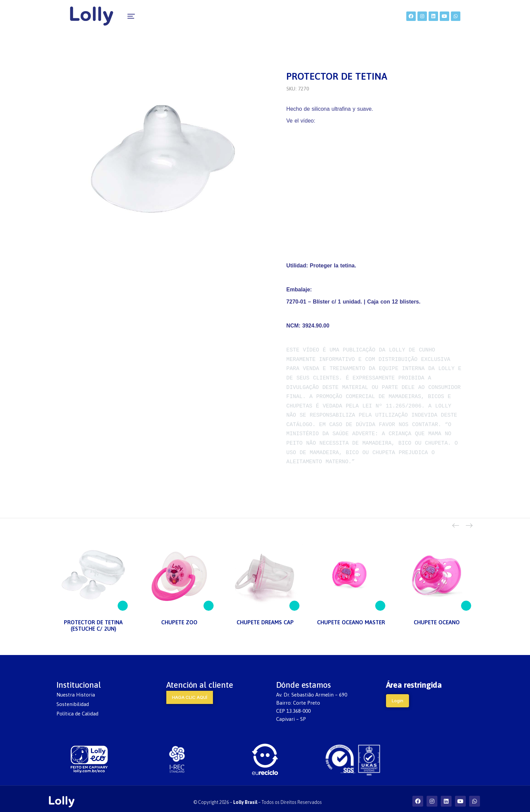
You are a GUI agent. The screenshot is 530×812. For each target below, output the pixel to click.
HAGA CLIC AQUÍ (190, 690)
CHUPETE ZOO (179, 615)
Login (397, 693)
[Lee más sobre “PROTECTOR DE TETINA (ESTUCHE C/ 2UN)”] (123, 599)
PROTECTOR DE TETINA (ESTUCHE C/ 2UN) (93, 618)
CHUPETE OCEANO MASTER (351, 615)
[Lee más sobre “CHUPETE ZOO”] (209, 599)
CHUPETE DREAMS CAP (265, 615)
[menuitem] (160, 17)
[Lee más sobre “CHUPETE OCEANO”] (466, 599)
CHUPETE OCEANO (437, 615)
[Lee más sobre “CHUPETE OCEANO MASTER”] (380, 599)
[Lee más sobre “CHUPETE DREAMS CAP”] (294, 599)
